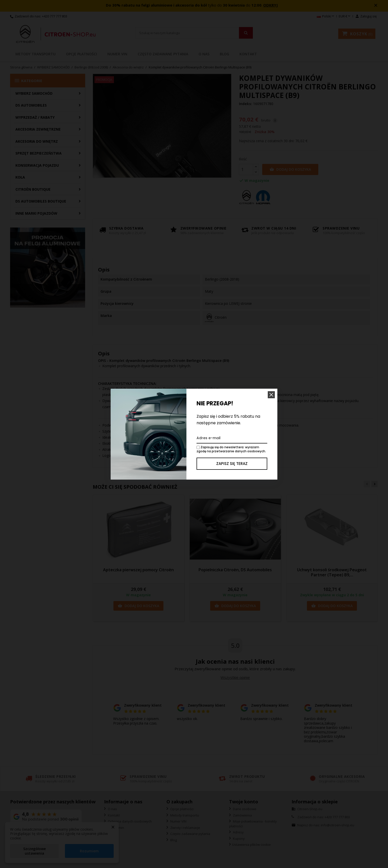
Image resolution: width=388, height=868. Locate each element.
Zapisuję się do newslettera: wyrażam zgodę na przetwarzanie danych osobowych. (231, 449)
